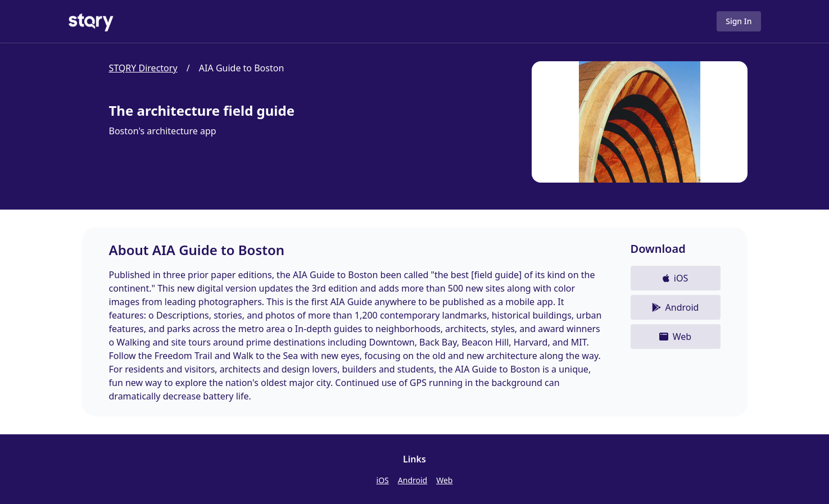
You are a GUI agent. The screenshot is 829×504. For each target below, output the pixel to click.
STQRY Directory (143, 68)
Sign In (739, 21)
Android (413, 480)
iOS (383, 480)
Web (444, 480)
